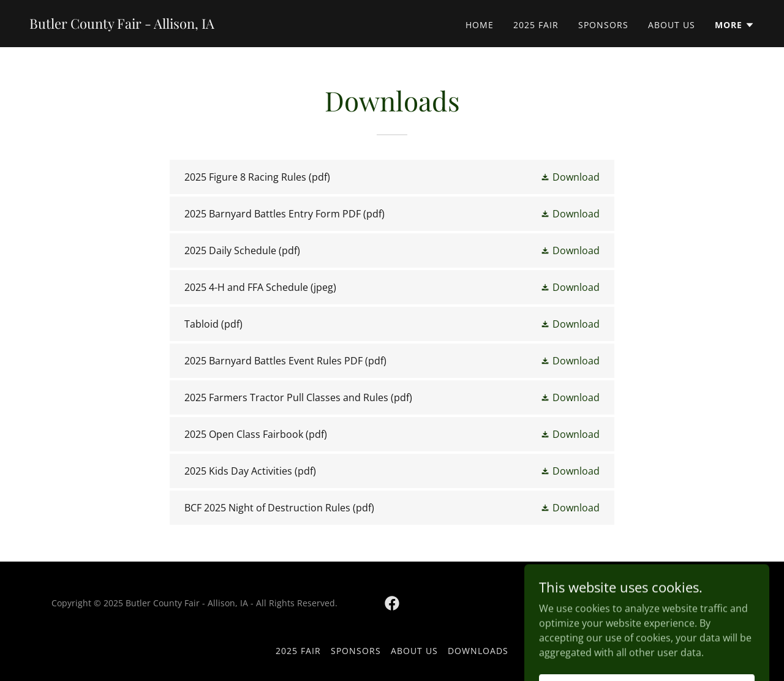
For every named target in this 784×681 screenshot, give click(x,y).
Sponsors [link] (603, 25)
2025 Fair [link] (536, 25)
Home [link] (480, 25)
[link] (122, 25)
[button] (735, 25)
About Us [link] (672, 25)
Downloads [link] (478, 651)
